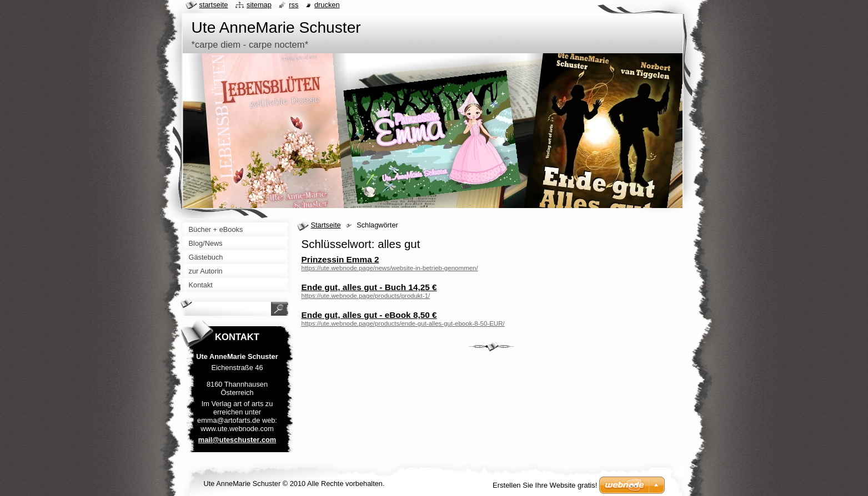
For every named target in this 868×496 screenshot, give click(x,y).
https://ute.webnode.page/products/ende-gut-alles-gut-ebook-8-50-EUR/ (403, 323)
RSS (293, 5)
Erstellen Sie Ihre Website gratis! (545, 485)
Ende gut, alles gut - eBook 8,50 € (369, 315)
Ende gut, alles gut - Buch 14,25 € (369, 287)
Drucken (327, 5)
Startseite (326, 225)
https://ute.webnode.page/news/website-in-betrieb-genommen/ (390, 268)
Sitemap (259, 5)
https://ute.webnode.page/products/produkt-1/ (366, 296)
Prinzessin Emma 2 (340, 259)
